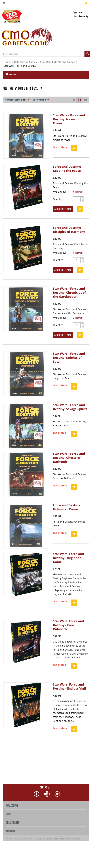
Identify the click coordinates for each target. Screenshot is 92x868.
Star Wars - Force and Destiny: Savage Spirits (70, 407)
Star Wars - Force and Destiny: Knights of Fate (69, 358)
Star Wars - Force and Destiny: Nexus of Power (69, 119)
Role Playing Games (25, 62)
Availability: (59, 192)
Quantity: (58, 199)
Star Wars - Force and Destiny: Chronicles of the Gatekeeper (69, 293)
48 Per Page (41, 100)
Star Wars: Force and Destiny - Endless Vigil (69, 686)
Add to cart (63, 209)
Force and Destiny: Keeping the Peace (67, 169)
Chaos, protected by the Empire (63, 839)
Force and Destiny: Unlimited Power (67, 507)
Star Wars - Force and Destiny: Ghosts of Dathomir (69, 458)
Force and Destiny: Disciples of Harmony (69, 230)
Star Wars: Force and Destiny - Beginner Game (68, 558)
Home (7, 62)
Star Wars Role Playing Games (57, 62)
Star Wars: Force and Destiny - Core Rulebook (68, 625)
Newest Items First (17, 100)
